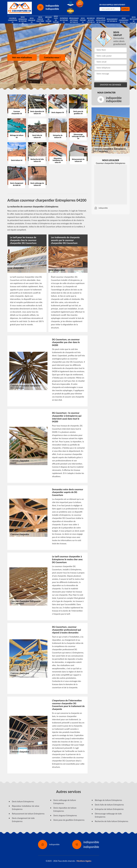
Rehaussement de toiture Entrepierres (28, 814)
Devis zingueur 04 (32, 20)
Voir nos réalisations (22, 57)
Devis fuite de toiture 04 (56, 20)
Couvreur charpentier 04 (13, 20)
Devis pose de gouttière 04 (40, 20)
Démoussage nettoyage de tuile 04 (74, 20)
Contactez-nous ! (52, 57)
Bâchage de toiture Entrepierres (108, 800)
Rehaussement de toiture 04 (112, 20)
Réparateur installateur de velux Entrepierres (26, 808)
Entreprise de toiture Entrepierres (109, 809)
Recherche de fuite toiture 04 (91, 20)
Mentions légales (84, 861)
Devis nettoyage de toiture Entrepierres (65, 802)
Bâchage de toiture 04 (49, 20)
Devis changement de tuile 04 (124, 20)
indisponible (52, 6)
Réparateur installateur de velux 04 (101, 20)
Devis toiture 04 (83, 20)
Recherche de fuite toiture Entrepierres (112, 821)
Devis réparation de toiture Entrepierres (65, 809)
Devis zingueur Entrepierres (65, 815)
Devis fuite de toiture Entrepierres (109, 805)
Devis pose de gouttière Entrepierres (69, 820)
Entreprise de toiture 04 (64, 20)
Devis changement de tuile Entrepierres (23, 820)
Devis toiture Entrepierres (23, 801)
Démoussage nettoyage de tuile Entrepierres (108, 815)
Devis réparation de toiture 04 (23, 20)
